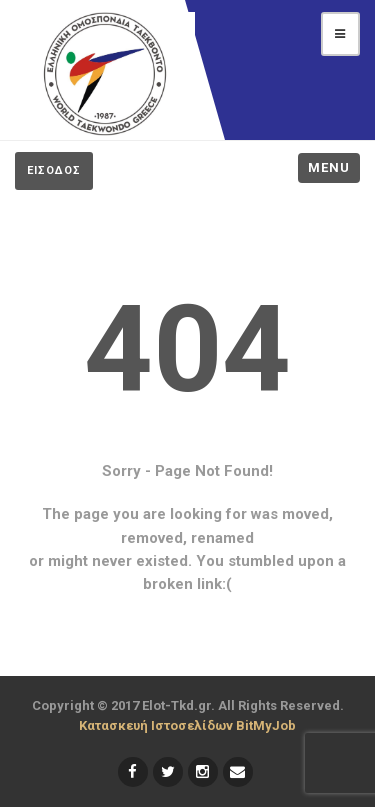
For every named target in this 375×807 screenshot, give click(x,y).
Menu (329, 167)
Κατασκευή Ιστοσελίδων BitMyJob (187, 725)
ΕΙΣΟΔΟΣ (54, 170)
